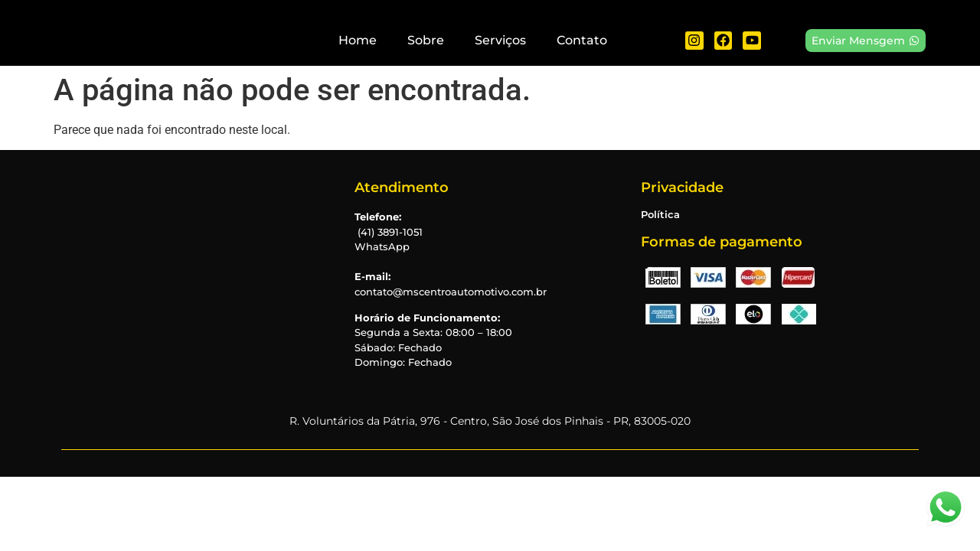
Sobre (426, 40)
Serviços (500, 40)
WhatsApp (382, 246)
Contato (582, 40)
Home (358, 40)
